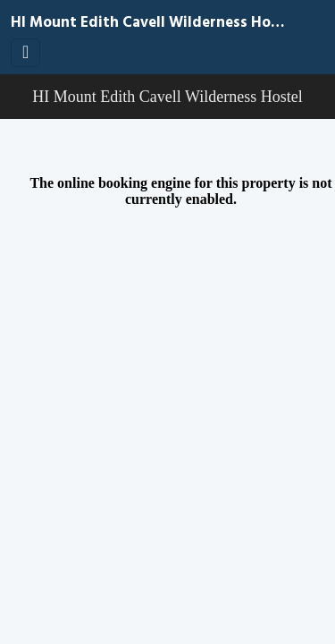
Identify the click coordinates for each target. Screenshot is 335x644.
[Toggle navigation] (25, 53)
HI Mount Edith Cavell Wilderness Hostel (149, 23)
